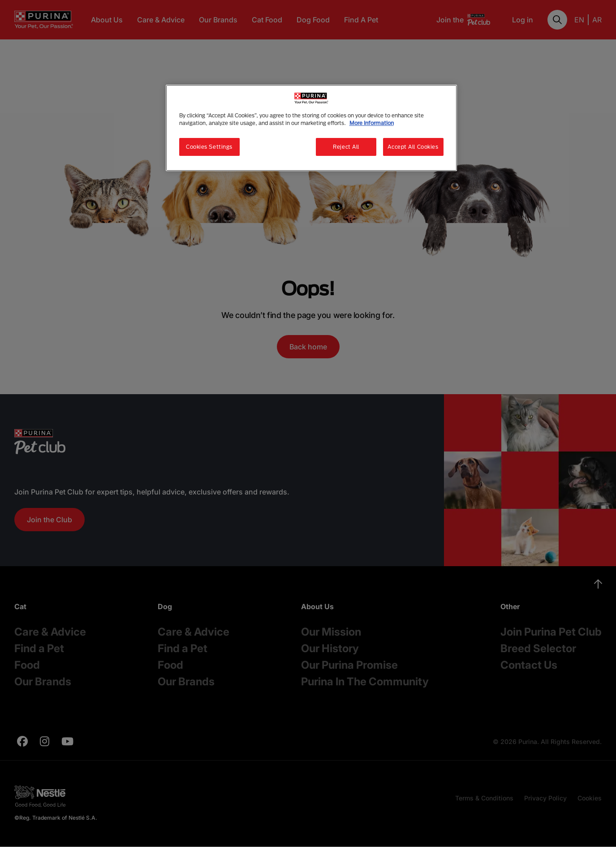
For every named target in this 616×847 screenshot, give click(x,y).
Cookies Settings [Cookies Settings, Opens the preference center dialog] (209, 147)
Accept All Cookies (413, 147)
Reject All (346, 147)
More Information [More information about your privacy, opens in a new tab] (372, 123)
